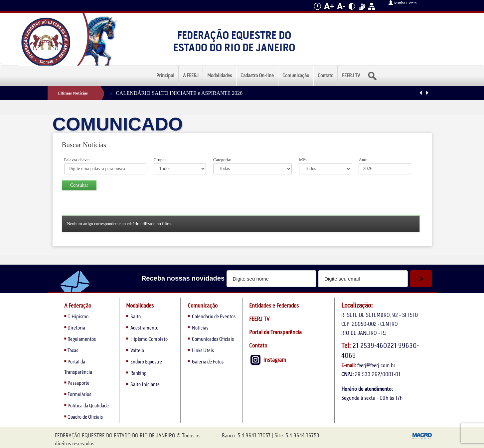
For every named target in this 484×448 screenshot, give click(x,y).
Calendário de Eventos (213, 317)
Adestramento (144, 328)
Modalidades (220, 76)
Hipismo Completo (149, 339)
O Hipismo (78, 317)
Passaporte (79, 383)
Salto (136, 317)
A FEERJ (191, 76)
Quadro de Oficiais (85, 417)
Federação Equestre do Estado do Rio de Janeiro (234, 42)
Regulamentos (82, 339)
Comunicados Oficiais (212, 339)
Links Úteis (202, 351)
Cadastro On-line (257, 76)
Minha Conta (403, 3)
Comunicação (296, 76)
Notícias (200, 328)
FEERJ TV (351, 76)
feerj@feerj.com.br (376, 366)
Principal (165, 76)
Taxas (73, 351)
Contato (325, 76)
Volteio (137, 351)
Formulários (79, 395)
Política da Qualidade (88, 406)
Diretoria (76, 328)
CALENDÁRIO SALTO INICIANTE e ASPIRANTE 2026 (179, 93)
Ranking (138, 373)
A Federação (78, 306)
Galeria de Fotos (207, 362)
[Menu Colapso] (1, 63)
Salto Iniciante (145, 385)
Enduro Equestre (146, 362)
